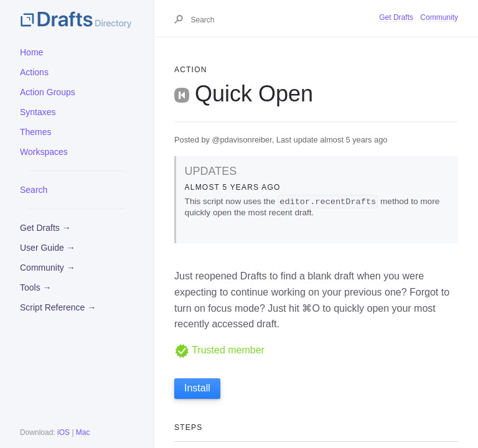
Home (31, 52)
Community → (48, 268)
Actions (34, 72)
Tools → (36, 287)
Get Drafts (396, 17)
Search (34, 190)
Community (439, 17)
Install (197, 389)
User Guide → (48, 248)
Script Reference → (58, 307)
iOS (63, 432)
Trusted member (219, 350)
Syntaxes (38, 112)
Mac (83, 432)
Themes (36, 132)
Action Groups (48, 92)
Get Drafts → (45, 228)
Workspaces (44, 152)
